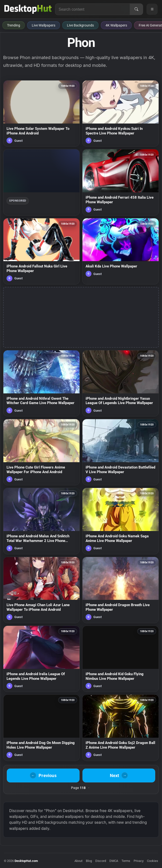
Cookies (153, 861)
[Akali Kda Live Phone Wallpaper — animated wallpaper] (121, 251)
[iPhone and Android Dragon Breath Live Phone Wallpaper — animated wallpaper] (121, 590)
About (78, 861)
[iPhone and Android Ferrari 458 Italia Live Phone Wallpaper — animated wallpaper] (121, 182)
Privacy (139, 861)
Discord (101, 861)
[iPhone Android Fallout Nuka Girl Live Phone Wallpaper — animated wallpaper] (41, 251)
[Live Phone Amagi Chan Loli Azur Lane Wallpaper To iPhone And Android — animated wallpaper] (41, 590)
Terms (126, 861)
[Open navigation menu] (152, 9)
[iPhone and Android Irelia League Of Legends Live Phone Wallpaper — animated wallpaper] (41, 659)
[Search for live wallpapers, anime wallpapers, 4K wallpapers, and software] (93, 9)
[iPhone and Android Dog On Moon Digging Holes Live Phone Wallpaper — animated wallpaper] (41, 728)
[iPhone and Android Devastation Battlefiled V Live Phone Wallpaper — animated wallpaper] (121, 452)
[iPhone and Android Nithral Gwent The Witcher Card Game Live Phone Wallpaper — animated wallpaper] (41, 383)
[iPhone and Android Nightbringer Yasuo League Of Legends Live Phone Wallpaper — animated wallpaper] (121, 383)
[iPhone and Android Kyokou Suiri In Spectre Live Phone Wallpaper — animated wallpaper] (121, 113)
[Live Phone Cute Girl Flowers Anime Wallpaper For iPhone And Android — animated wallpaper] (41, 452)
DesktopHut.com (26, 861)
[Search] (136, 9)
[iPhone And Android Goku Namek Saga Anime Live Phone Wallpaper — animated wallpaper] (121, 521)
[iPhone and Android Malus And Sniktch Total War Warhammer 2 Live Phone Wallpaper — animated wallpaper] (41, 521)
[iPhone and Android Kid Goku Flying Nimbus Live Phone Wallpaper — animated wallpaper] (121, 659)
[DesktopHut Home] (28, 9)
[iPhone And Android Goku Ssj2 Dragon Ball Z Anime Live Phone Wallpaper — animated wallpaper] (121, 728)
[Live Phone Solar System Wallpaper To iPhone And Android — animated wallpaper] (41, 113)
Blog (89, 861)
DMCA (114, 861)
